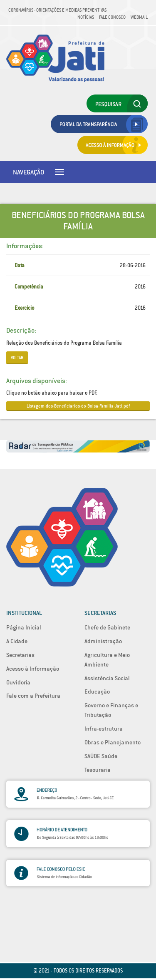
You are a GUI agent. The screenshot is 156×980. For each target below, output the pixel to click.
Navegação (28, 172)
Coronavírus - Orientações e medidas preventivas (57, 10)
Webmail (139, 17)
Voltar (17, 358)
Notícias (86, 17)
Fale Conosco (112, 17)
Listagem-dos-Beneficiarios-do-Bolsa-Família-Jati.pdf (78, 406)
